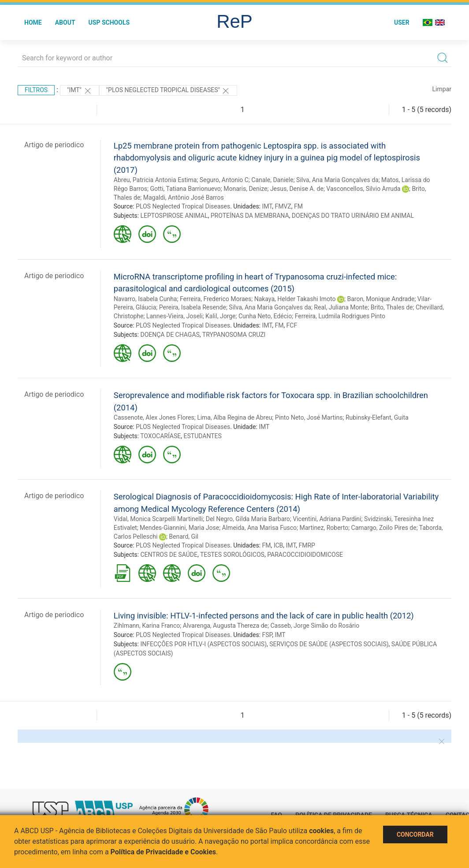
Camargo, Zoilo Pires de (384, 528)
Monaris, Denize (245, 189)
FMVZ (283, 206)
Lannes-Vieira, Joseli (175, 316)
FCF (292, 325)
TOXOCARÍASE (160, 436)
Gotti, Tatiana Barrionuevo (186, 189)
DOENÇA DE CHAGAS (170, 335)
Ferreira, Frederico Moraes (216, 299)
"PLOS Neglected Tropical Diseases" (168, 91)
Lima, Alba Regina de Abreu (234, 417)
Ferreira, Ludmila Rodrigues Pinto (340, 316)
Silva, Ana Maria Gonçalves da (337, 180)
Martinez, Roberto (324, 528)
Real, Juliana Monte (341, 307)
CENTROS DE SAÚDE (169, 555)
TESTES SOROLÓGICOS (232, 555)
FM (298, 206)
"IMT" (80, 91)
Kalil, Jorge (220, 316)
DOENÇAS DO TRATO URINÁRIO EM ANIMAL (353, 216)
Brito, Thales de (392, 307)
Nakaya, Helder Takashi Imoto (295, 299)
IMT (267, 206)
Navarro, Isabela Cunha (145, 299)
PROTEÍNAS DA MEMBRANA (250, 216)
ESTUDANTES (203, 436)
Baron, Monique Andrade (381, 299)
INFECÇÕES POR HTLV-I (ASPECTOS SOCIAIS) (203, 644)
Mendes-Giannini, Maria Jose (179, 528)
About (65, 22)
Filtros (36, 90)
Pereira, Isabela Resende (193, 307)
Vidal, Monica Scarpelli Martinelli (158, 519)
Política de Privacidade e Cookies (164, 852)
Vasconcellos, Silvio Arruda (363, 189)
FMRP (307, 545)
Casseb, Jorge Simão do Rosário (315, 626)
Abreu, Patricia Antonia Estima (155, 180)
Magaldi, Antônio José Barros (184, 197)
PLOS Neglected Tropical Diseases (183, 206)
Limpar (442, 89)
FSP (267, 635)
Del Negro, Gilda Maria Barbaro (248, 519)
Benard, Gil (184, 536)
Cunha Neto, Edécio (265, 316)
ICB (279, 545)
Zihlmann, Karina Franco (147, 626)
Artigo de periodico (54, 145)
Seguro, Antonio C (224, 180)
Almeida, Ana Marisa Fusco (259, 528)
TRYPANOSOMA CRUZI (234, 335)
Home (33, 22)
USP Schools (109, 22)
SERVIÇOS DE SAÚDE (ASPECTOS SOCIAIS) (329, 644)
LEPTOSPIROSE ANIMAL (174, 216)
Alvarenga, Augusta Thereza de (225, 626)
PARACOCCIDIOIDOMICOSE (305, 555)
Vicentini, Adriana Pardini (327, 519)
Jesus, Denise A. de (297, 189)
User (402, 22)
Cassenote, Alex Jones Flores (154, 417)
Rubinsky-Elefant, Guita (377, 417)
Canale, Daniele (272, 180)
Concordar (415, 834)
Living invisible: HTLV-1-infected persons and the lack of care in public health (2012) (264, 616)
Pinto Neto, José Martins (309, 417)
